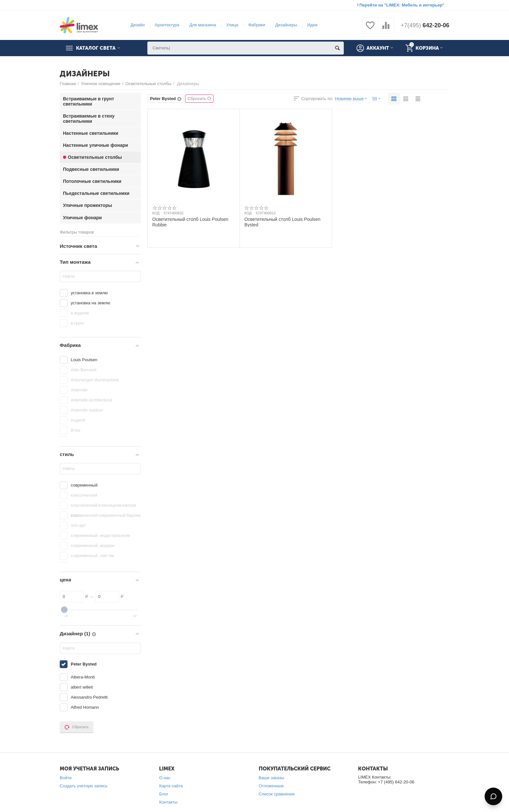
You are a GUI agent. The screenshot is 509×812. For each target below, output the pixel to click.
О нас (165, 778)
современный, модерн (93, 546)
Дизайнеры (286, 25)
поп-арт (78, 525)
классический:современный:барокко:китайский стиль (105, 515)
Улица (232, 25)
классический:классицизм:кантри (103, 505)
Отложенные (271, 786)
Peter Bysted (84, 664)
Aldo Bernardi (84, 370)
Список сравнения (277, 794)
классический (84, 495)
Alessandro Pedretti (89, 697)
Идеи (312, 25)
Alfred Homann (85, 707)
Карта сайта (171, 786)
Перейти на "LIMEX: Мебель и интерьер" (402, 5)
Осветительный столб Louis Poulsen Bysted (282, 222)
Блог (164, 794)
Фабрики (257, 25)
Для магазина (203, 25)
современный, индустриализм (100, 535)
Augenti (78, 420)
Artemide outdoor (87, 410)
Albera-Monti (83, 677)
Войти (66, 778)
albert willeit (82, 687)
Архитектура (167, 25)
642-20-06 (425, 25)
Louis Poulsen (84, 360)
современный (84, 485)
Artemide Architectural (91, 400)
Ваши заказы (272, 778)
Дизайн (138, 25)
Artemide (79, 390)
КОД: (156, 213)
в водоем (80, 313)
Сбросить (200, 99)
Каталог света (96, 48)
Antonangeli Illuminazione (95, 380)
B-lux (76, 430)
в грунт (78, 323)
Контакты (168, 802)
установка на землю (91, 303)
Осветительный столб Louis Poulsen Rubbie (190, 222)
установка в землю (89, 293)
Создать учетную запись (84, 786)
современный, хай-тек (93, 556)
